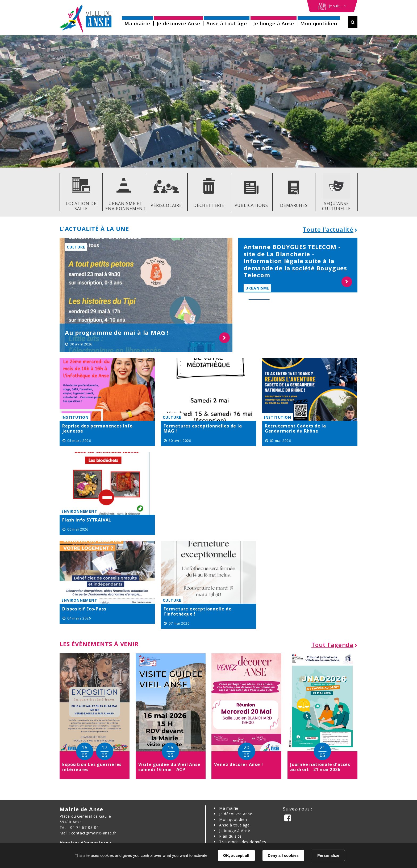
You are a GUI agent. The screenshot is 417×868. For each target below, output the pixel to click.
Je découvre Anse (236, 814)
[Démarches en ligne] (332, 6)
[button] (137, 22)
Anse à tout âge (234, 825)
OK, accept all (236, 855)
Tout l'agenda (332, 645)
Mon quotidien (233, 819)
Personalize (328, 855)
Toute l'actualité (328, 229)
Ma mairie (229, 808)
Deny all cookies (283, 855)
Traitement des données (243, 842)
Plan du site (230, 836)
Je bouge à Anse (235, 831)
